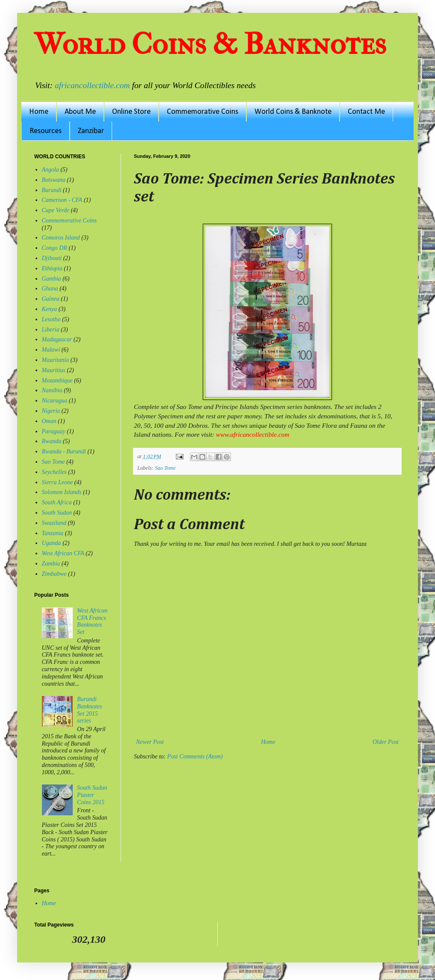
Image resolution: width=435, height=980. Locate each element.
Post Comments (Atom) (195, 756)
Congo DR (55, 248)
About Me (80, 112)
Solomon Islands (62, 492)
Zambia (51, 564)
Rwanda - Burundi (64, 452)
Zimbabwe (54, 574)
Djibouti (52, 258)
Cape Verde (56, 210)
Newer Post (150, 742)
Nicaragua (55, 401)
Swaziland (54, 523)
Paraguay (54, 431)
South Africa (57, 502)
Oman (49, 421)
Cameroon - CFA (62, 200)
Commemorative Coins (203, 112)
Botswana (54, 180)
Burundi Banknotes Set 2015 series (89, 710)
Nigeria (51, 411)
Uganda (52, 543)
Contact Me (366, 112)
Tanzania (53, 533)
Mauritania (56, 360)
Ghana (50, 289)
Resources (46, 131)
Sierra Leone (58, 482)
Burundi (52, 190)
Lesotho (51, 319)
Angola (50, 170)
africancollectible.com (92, 85)
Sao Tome (165, 468)
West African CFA (63, 553)
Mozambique (57, 380)
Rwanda (52, 441)
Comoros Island (61, 238)
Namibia (52, 390)
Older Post (386, 742)
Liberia (51, 330)
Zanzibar (91, 131)
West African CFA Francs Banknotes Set (92, 621)
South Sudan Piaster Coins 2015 (92, 795)
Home (39, 112)
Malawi (51, 350)
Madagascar (57, 339)
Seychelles (54, 472)
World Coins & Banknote (293, 112)
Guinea (51, 299)
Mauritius (54, 370)
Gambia (52, 279)
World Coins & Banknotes (210, 44)
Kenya (50, 309)
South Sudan (57, 513)
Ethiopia (52, 268)
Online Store (131, 112)
